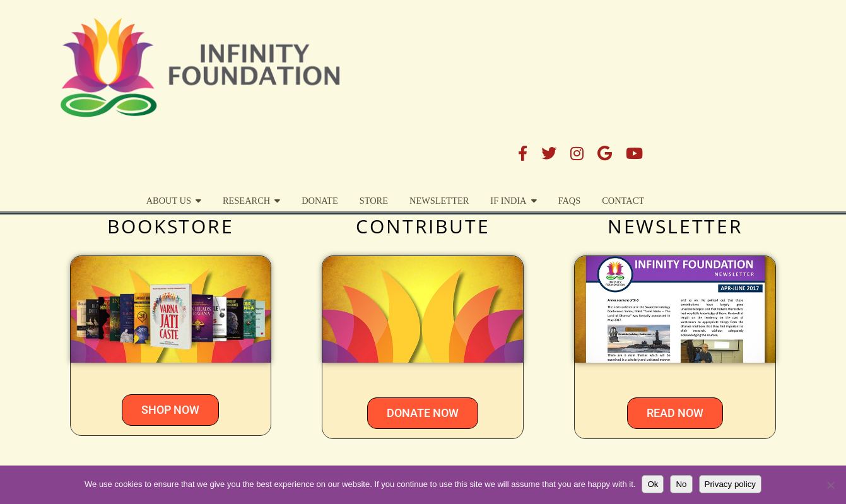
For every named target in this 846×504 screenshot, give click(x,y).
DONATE (471, 67)
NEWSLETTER (675, 226)
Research (397, 67)
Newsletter (590, 67)
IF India (660, 67)
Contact (774, 67)
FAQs (720, 67)
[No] (830, 485)
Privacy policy (730, 484)
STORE (525, 67)
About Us (320, 67)
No (681, 484)
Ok (653, 484)
